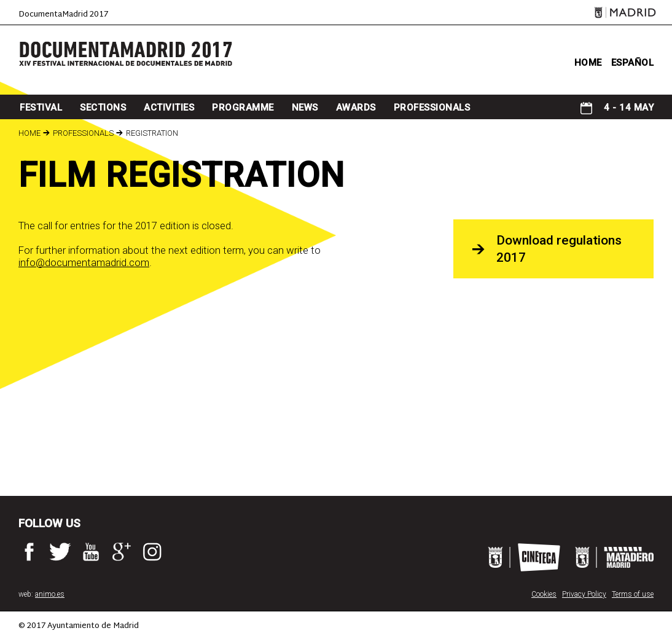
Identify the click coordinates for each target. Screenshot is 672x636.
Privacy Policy (584, 594)
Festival (41, 108)
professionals (432, 108)
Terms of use (633, 594)
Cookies (544, 594)
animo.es (50, 594)
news (305, 108)
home (588, 63)
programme (243, 108)
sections (103, 108)
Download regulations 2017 (559, 249)
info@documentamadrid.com (84, 262)
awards (356, 108)
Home (29, 133)
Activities (169, 108)
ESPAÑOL (633, 63)
